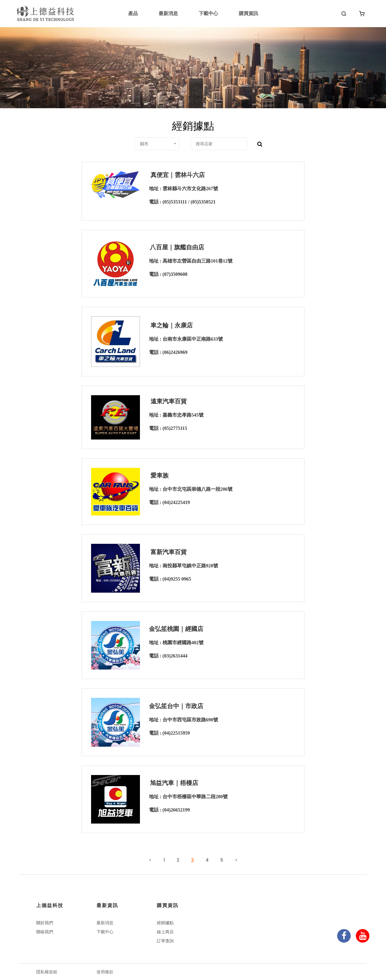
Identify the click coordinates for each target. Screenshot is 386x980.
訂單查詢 (165, 941)
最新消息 (168, 13)
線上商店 (165, 932)
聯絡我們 (45, 932)
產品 (133, 13)
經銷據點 (165, 923)
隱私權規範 (47, 972)
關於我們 (45, 923)
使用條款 (105, 972)
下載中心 (208, 13)
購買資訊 (248, 13)
